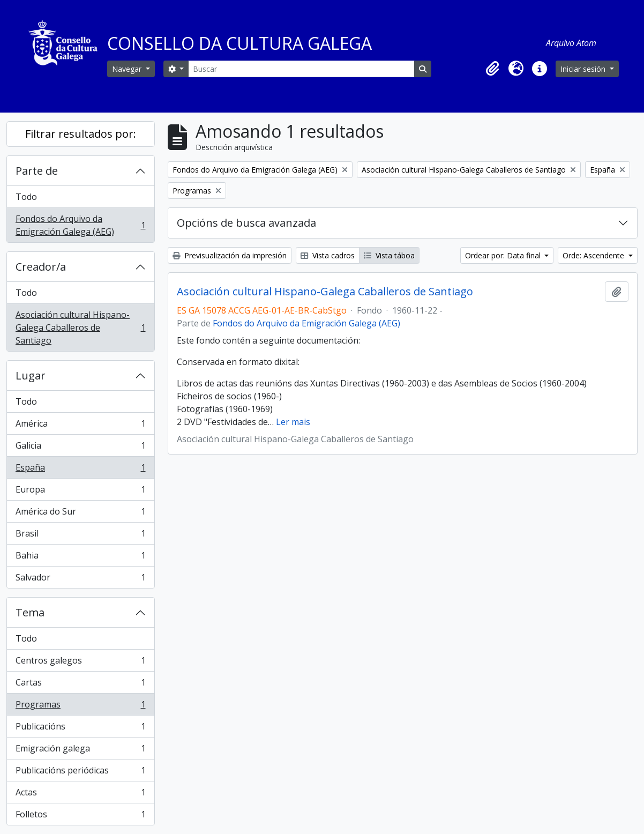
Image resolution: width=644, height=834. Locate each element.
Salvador (80, 579)
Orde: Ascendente (594, 255)
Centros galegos (80, 663)
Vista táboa (389, 255)
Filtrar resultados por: (81, 134)
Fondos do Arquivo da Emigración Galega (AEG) (80, 225)
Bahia (80, 558)
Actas (80, 795)
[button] (492, 69)
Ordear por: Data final (504, 255)
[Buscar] (301, 69)
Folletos (80, 816)
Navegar (128, 69)
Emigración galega (80, 751)
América (80, 426)
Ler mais (293, 422)
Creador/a (41, 267)
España (80, 470)
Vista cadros (328, 255)
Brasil (80, 536)
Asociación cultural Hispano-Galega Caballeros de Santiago (80, 327)
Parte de (37, 171)
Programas (80, 707)
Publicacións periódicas (80, 773)
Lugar (31, 375)
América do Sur (80, 514)
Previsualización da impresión (230, 255)
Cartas (80, 685)
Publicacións (80, 729)
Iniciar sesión (584, 69)
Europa (80, 492)
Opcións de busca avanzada (246, 223)
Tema (30, 612)
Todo (26, 197)
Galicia (80, 448)
